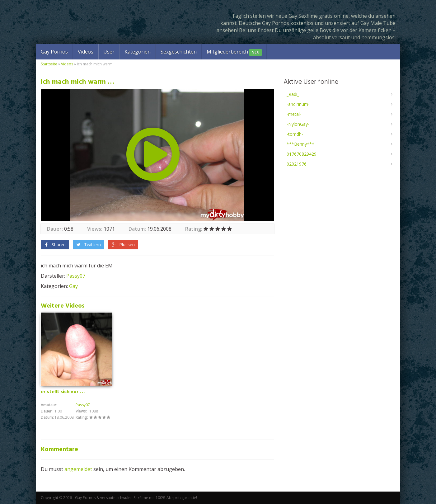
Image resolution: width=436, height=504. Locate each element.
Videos (86, 52)
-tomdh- (295, 134)
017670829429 (302, 154)
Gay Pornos (54, 52)
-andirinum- (298, 104)
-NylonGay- (298, 124)
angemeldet (78, 469)
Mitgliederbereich (234, 52)
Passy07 (76, 276)
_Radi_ (293, 94)
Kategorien (138, 52)
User (109, 52)
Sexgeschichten (179, 52)
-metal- (294, 114)
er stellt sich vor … (63, 392)
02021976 (297, 164)
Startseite (49, 64)
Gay (73, 286)
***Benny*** (300, 144)
